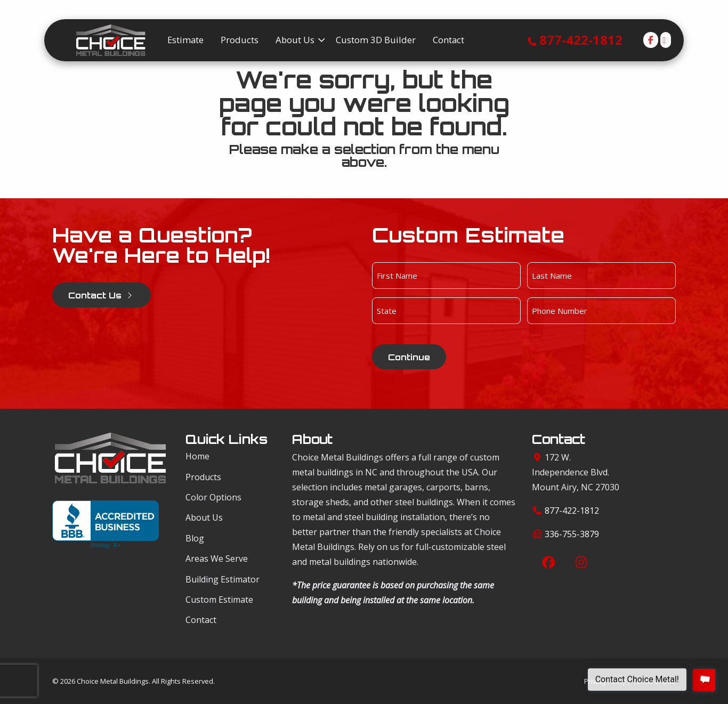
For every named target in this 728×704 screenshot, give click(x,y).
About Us (204, 517)
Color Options (213, 497)
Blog (195, 538)
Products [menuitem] (240, 40)
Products (203, 477)
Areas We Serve (217, 559)
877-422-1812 (581, 40)
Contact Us (102, 295)
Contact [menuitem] (448, 40)
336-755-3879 (572, 534)
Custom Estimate (219, 600)
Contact (201, 620)
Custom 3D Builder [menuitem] (376, 40)
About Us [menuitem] (295, 40)
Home (197, 456)
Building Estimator (223, 579)
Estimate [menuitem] (185, 40)
